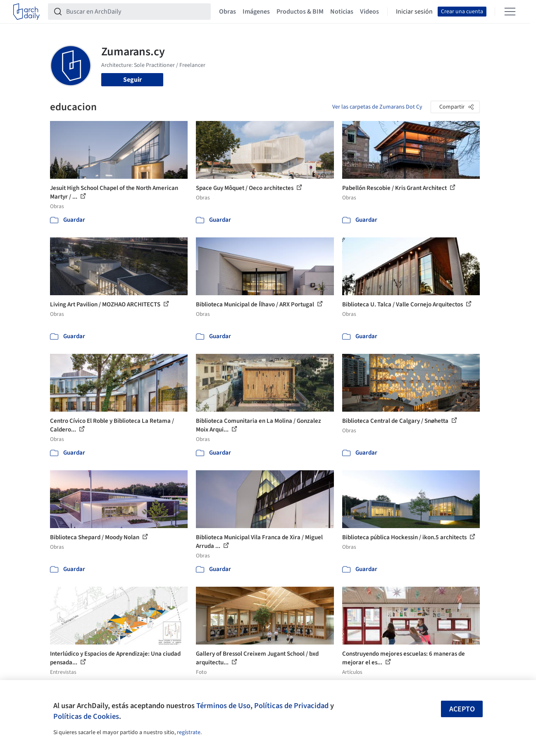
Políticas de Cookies (86, 716)
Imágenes (256, 12)
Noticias (342, 12)
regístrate (189, 732)
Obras (228, 12)
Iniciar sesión (414, 12)
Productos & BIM (300, 12)
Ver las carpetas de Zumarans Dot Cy (377, 107)
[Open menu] (510, 12)
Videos (369, 12)
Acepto (462, 709)
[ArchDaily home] (26, 12)
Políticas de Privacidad (291, 706)
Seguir (132, 80)
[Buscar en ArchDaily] (136, 12)
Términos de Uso (223, 706)
